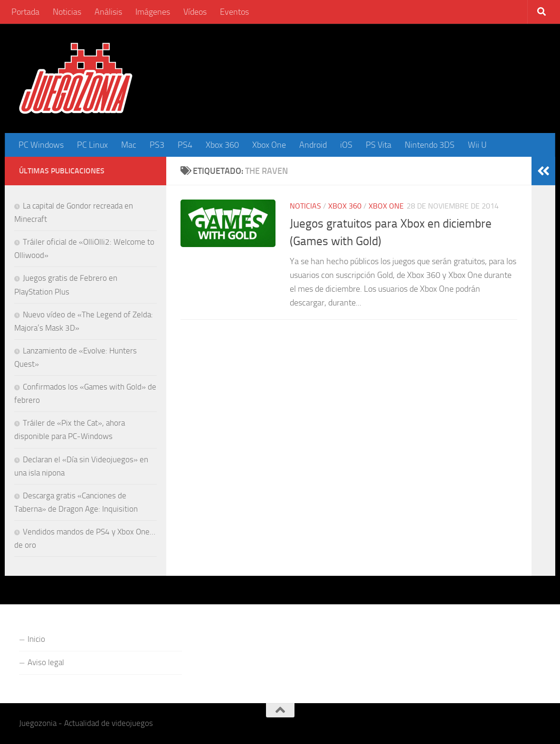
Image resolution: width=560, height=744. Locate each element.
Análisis (108, 12)
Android (313, 145)
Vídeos (195, 12)
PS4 (185, 145)
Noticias (67, 12)
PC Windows (41, 145)
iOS (346, 145)
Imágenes (153, 12)
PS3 (157, 145)
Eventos (234, 12)
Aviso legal (46, 662)
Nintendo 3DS (430, 145)
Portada (25, 12)
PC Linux (92, 145)
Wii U (477, 145)
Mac (129, 145)
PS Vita (379, 145)
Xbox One (269, 145)
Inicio (36, 639)
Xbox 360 (222, 145)
